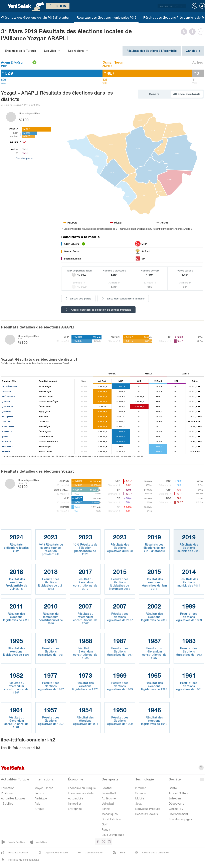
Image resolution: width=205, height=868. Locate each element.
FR (177, 6)
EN (167, 6)
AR (172, 6)
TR (161, 6)
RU (182, 6)
